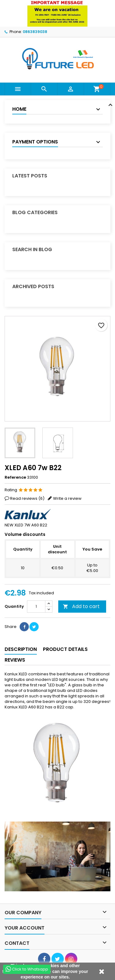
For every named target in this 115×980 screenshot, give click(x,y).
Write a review (67, 498)
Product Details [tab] (65, 649)
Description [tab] (21, 649)
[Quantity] (36, 607)
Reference (15, 477)
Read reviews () (27, 498)
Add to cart (81, 606)
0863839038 (35, 32)
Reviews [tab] (15, 660)
